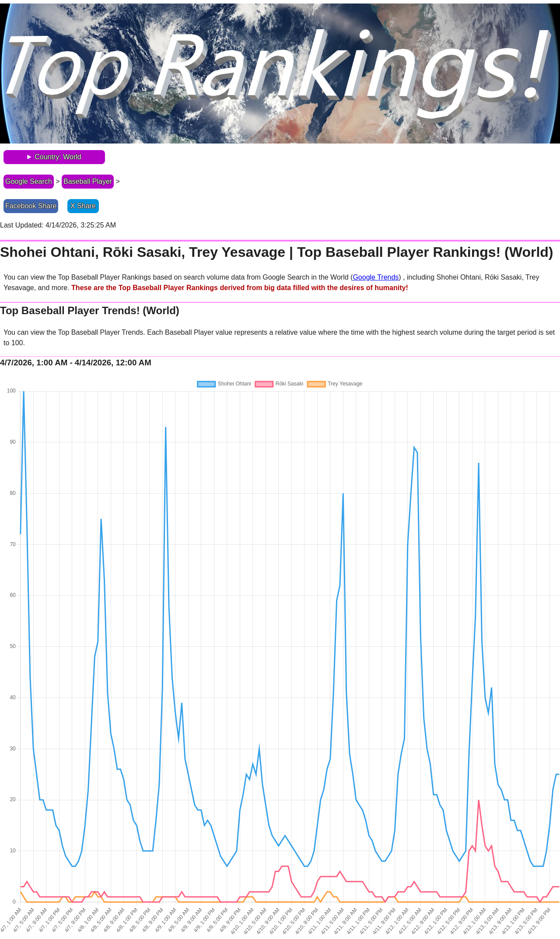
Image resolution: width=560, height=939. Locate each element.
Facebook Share (31, 206)
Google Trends (376, 277)
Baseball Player (88, 181)
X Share (83, 206)
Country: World (58, 157)
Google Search (29, 181)
